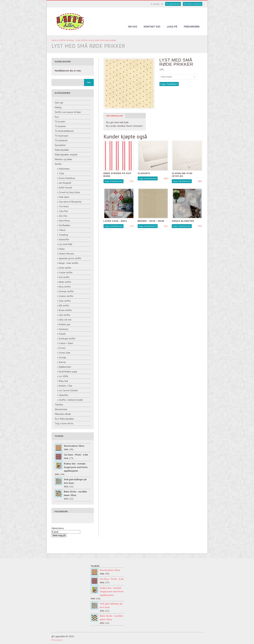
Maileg (58, 107)
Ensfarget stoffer (67, 339)
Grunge (63, 357)
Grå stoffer (64, 277)
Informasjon (115, 116)
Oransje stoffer (66, 291)
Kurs (57, 117)
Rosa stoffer (65, 287)
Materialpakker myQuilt (66, 155)
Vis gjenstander (173, 4)
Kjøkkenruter (65, 367)
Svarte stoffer (66, 272)
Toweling (63, 235)
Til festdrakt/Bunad (64, 131)
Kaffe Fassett (65, 188)
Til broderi (60, 122)
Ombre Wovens (67, 254)
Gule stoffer (65, 301)
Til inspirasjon (62, 136)
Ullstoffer (64, 395)
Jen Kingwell (65, 183)
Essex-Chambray (67, 178)
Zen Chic (63, 216)
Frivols (62, 348)
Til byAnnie (60, 126)
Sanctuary (64, 329)
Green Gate (65, 353)
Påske (62, 249)
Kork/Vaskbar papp (68, 372)
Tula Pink (63, 211)
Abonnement (61, 409)
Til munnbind (61, 140)
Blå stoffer (64, 305)
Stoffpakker (65, 225)
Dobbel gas (65, 324)
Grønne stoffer (66, 296)
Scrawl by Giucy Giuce (70, 192)
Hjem (54, 40)
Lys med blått (66, 244)
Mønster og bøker (64, 159)
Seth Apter (64, 197)
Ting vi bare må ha (64, 423)
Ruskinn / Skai (66, 386)
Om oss (133, 27)
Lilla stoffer (65, 315)
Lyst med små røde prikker (103, 40)
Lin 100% (64, 376)
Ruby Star (64, 381)
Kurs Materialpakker (64, 419)
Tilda (62, 173)
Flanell (62, 334)
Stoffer (62, 40)
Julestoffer (64, 239)
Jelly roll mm (65, 320)
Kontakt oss (152, 27)
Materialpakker (62, 150)
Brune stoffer (65, 310)
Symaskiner (60, 145)
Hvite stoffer (65, 268)
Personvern (192, 27)
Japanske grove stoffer (70, 258)
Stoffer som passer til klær (68, 112)
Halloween (64, 169)
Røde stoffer (65, 282)
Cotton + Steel (66, 343)
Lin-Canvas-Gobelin (68, 390)
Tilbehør (59, 405)
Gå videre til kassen (193, 4)
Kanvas (62, 362)
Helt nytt (59, 103)
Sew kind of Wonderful (70, 202)
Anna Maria (64, 221)
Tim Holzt (64, 206)
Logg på (172, 27)
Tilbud (62, 230)
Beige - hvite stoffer (78, 40)
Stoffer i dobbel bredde (71, 400)
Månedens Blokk (63, 414)
